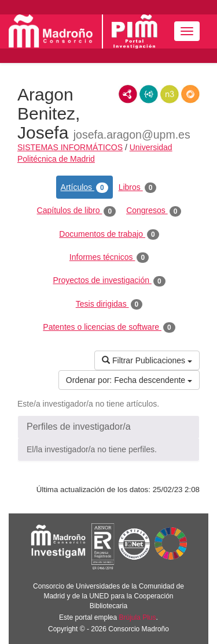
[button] (108, 427)
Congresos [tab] (154, 211)
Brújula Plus (138, 617)
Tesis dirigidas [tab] (109, 304)
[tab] (108, 427)
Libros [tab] (138, 188)
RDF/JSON (190, 94)
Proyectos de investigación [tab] (109, 281)
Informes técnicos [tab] (109, 258)
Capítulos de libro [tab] (77, 211)
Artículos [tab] (84, 188)
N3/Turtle (170, 94)
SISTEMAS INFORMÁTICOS (70, 147)
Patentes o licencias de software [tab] (109, 327)
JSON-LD (149, 94)
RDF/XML (128, 94)
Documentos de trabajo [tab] (109, 234)
